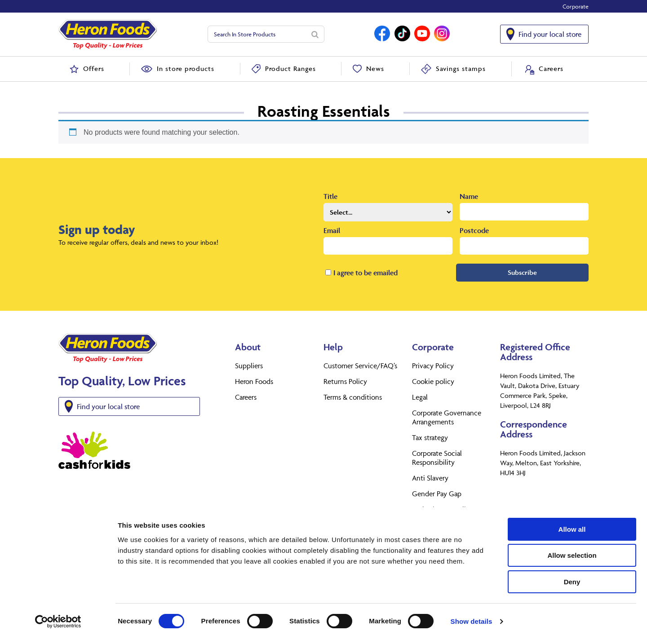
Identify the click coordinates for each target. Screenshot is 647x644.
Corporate (576, 6)
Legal (420, 397)
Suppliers (249, 366)
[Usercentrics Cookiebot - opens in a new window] (58, 626)
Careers (246, 397)
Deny (572, 587)
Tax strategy (430, 437)
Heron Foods (254, 381)
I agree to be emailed (366, 273)
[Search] (315, 34)
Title (330, 196)
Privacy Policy (433, 366)
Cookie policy (433, 381)
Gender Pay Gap (437, 494)
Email (332, 230)
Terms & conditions (353, 397)
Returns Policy (345, 381)
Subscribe (522, 272)
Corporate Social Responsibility (437, 458)
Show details (472, 626)
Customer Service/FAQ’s (360, 366)
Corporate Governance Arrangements (447, 417)
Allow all (572, 534)
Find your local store (550, 34)
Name (469, 196)
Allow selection (572, 561)
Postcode (474, 230)
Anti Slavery (430, 478)
